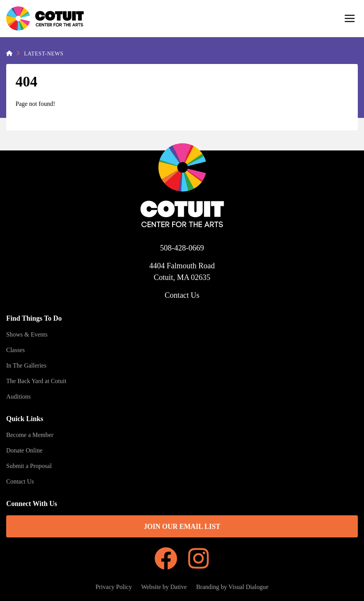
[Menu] (350, 19)
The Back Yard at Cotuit (36, 381)
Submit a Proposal (29, 466)
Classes (16, 350)
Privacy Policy (114, 587)
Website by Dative (164, 587)
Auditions (18, 396)
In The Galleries (26, 365)
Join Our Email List (182, 527)
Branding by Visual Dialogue (232, 587)
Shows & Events (27, 334)
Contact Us (182, 295)
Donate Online (24, 450)
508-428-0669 (182, 248)
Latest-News (44, 54)
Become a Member (30, 435)
